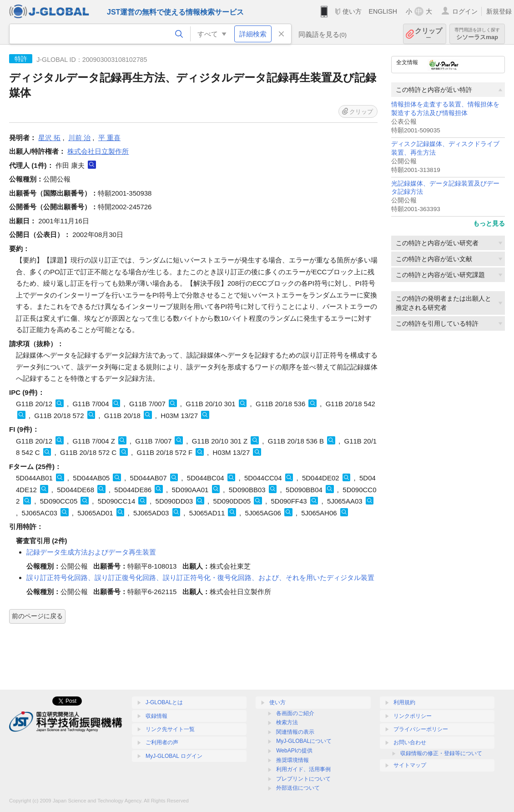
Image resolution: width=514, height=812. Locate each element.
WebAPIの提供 (294, 751)
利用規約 (404, 702)
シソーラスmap (477, 34)
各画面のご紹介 (295, 713)
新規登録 (499, 11)
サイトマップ (410, 765)
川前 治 (79, 138)
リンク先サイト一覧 (170, 729)
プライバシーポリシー (421, 729)
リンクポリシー (413, 716)
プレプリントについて (303, 779)
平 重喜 (109, 138)
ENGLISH (383, 11)
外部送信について (298, 788)
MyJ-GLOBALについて (304, 741)
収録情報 (156, 716)
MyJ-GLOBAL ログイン (174, 756)
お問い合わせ (410, 742)
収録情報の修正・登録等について (441, 753)
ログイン (465, 11)
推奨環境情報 (292, 760)
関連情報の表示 (295, 732)
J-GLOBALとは (164, 702)
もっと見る (489, 223)
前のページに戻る (37, 616)
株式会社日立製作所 (98, 151)
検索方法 (287, 722)
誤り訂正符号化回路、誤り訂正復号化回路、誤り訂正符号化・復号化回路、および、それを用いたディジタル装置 (200, 577)
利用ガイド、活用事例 (303, 769)
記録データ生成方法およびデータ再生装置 (91, 552)
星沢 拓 (49, 138)
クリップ (428, 34)
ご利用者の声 (162, 742)
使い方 (352, 11)
